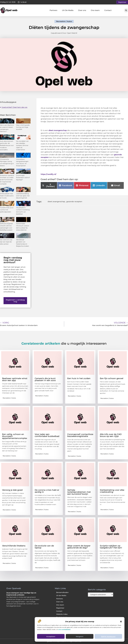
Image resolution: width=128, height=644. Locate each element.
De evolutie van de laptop (44, 547)
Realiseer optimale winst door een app (15, 379)
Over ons (82, 10)
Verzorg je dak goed (12, 490)
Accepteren (51, 637)
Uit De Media (68, 10)
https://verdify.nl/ (49, 174)
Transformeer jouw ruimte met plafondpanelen (7, 210)
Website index (62, 614)
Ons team (95, 10)
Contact (108, 10)
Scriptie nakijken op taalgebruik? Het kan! (111, 547)
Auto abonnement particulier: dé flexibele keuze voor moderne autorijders (7, 145)
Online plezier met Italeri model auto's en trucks (7, 196)
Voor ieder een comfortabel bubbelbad (47, 435)
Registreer (60, 608)
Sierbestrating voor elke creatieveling (112, 491)
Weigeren (80, 637)
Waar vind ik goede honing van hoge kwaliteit (23, 127)
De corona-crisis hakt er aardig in (47, 491)
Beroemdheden (62, 592)
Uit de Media (61, 595)
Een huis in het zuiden (79, 378)
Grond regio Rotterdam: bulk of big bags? (23, 177)
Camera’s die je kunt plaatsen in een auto (45, 379)
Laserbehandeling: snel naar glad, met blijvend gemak (23, 196)
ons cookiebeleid (64, 630)
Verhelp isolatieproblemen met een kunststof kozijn (79, 492)
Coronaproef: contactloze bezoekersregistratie (80, 435)
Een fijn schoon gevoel (112, 378)
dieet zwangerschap (56, 202)
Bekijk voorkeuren (108, 637)
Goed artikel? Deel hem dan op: (14, 107)
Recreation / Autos (64, 21)
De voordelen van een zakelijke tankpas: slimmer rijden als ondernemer (22, 145)
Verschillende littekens (14, 546)
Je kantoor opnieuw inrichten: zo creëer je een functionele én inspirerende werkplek (7, 180)
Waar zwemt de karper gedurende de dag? (79, 547)
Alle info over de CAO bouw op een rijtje (111, 435)
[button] (121, 622)
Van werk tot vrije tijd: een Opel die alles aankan (6, 242)
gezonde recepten (74, 202)
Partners (53, 10)
